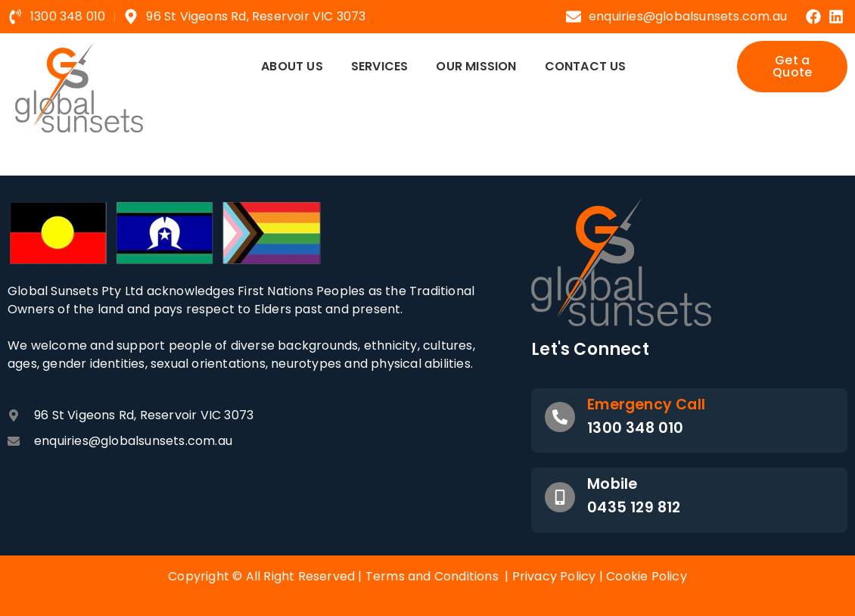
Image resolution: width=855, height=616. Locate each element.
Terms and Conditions (432, 576)
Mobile (612, 484)
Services (380, 66)
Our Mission (476, 66)
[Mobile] (560, 497)
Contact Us (586, 66)
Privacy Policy (554, 576)
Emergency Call (646, 404)
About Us (292, 66)
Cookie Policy (647, 576)
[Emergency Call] (560, 417)
